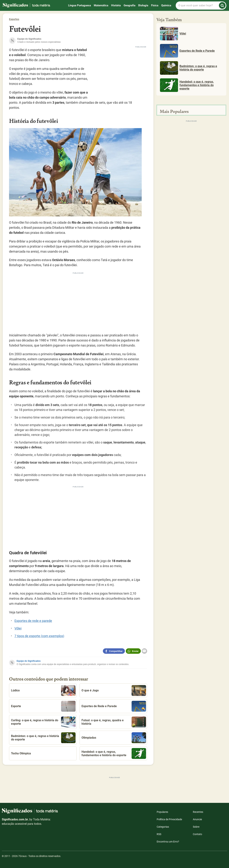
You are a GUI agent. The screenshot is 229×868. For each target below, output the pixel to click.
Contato (197, 834)
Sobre (196, 827)
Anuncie (197, 819)
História (116, 5)
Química (166, 5)
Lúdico (43, 690)
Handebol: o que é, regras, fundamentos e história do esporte (114, 753)
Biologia (143, 5)
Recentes (198, 812)
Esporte (43, 706)
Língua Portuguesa (80, 5)
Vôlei (18, 628)
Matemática (101, 5)
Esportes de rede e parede (33, 621)
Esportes (14, 19)
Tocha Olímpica (21, 753)
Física (155, 5)
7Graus (22, 856)
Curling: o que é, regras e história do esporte (43, 722)
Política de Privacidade (169, 819)
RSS (159, 834)
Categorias (163, 827)
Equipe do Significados (29, 661)
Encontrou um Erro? (168, 842)
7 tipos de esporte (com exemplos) (39, 636)
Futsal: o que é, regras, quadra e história (114, 722)
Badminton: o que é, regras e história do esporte (43, 738)
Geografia (130, 5)
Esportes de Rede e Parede (114, 706)
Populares (162, 812)
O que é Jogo (114, 690)
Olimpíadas (114, 738)
